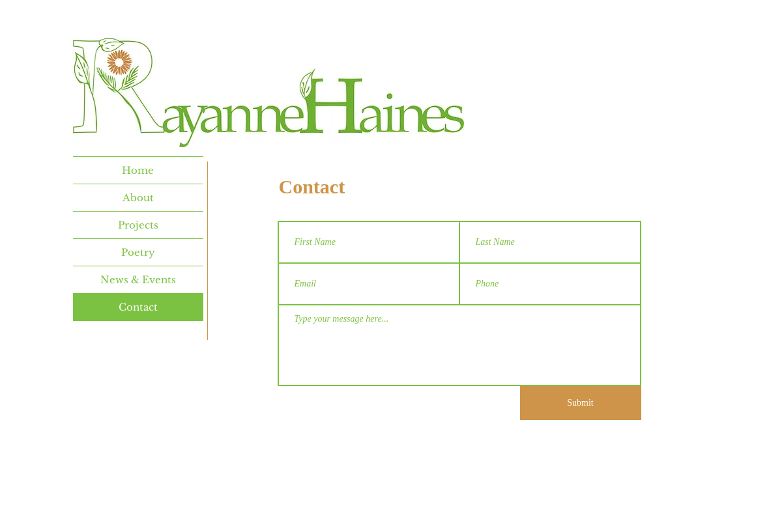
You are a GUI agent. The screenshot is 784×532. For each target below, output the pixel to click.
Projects (138, 225)
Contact (138, 307)
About (138, 198)
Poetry (138, 252)
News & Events (138, 280)
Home (138, 170)
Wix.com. (466, 485)
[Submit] (581, 403)
